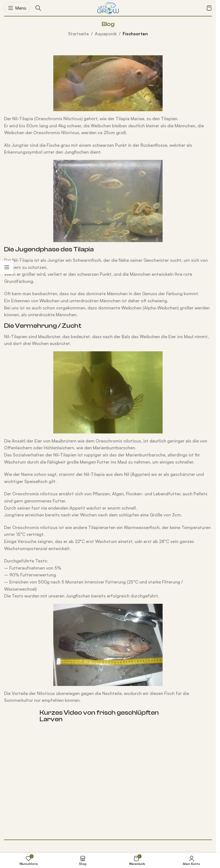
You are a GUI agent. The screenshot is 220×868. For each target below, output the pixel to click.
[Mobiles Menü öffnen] (17, 8)
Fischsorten (135, 34)
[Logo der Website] (108, 7)
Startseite (78, 34)
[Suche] (38, 8)
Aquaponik (106, 34)
